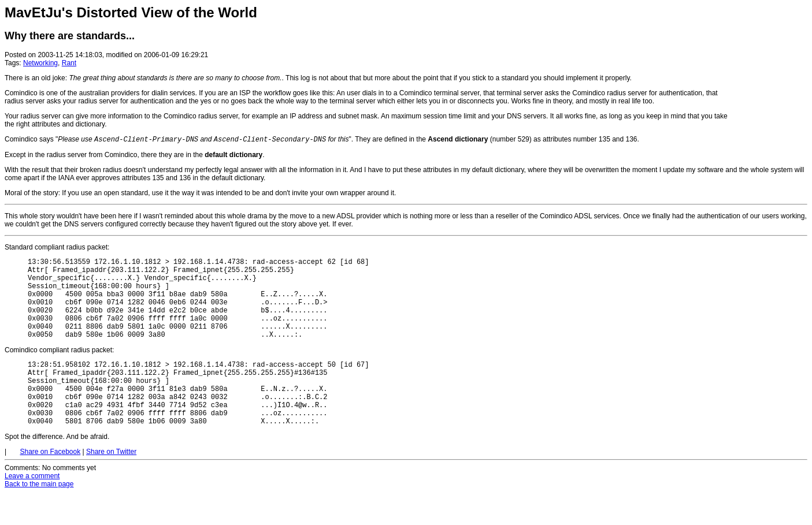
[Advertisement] (773, 74)
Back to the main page (39, 516)
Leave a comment (32, 508)
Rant (69, 63)
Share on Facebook (50, 484)
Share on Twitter (111, 484)
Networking (40, 63)
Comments (21, 500)
